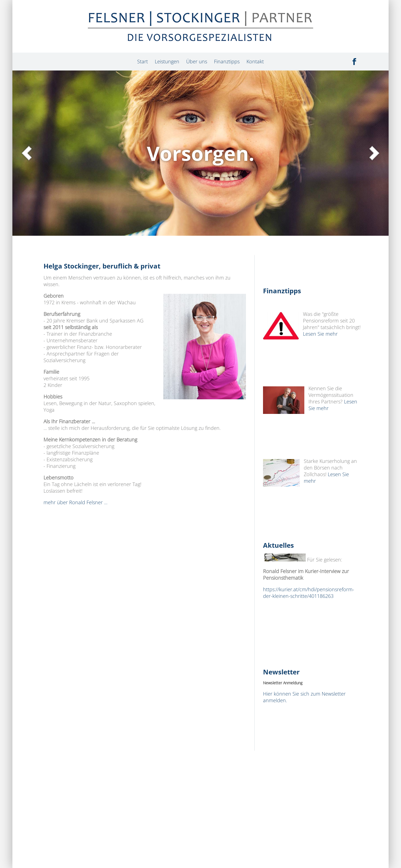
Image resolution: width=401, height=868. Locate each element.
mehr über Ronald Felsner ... (75, 502)
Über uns (197, 61)
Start (143, 61)
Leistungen (167, 61)
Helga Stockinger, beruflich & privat (104, 266)
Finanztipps (227, 61)
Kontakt (255, 61)
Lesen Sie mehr (322, 334)
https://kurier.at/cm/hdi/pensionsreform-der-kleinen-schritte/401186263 (309, 593)
